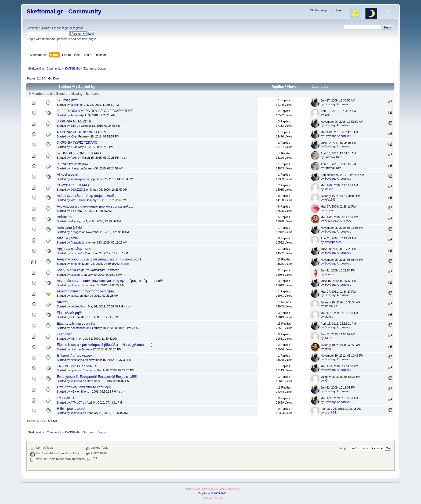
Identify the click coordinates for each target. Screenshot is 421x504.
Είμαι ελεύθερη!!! (69, 313)
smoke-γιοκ (78, 179)
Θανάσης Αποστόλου (338, 104)
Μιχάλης (76, 221)
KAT (73, 317)
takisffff (75, 105)
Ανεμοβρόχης (79, 242)
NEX (74, 391)
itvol (73, 115)
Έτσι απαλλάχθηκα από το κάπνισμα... (86, 387)
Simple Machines (229, 489)
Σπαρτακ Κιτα (333, 157)
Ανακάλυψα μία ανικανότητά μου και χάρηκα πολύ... (95, 206)
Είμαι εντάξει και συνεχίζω (76, 324)
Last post (320, 87)
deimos (329, 274)
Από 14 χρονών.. (70, 238)
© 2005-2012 (219, 493)
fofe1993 (76, 200)
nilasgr (75, 168)
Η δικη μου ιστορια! (71, 409)
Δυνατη (62, 302)
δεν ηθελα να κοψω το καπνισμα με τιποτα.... (90, 270)
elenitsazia (77, 285)
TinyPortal (204, 493)
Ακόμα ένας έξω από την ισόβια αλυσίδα (87, 196)
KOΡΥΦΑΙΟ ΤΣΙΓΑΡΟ (73, 185)
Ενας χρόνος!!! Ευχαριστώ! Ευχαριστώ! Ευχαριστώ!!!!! (97, 377)
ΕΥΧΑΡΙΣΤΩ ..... (69, 398)
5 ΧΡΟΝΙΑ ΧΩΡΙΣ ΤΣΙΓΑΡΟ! (78, 143)
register (78, 28)
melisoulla (77, 306)
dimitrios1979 (79, 253)
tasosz (75, 296)
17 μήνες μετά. (68, 100)
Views (292, 87)
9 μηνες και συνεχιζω (72, 164)
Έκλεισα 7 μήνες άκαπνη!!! (77, 356)
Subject (67, 87)
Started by (87, 87)
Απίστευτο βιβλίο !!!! (72, 228)
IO (72, 136)
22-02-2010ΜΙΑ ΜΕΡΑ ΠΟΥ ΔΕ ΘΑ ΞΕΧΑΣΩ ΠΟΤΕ (95, 111)
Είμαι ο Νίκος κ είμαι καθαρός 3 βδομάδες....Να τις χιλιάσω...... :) (105, 345)
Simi (73, 126)
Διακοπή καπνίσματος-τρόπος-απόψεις (86, 291)
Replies (278, 87)
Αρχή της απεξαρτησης (74, 249)
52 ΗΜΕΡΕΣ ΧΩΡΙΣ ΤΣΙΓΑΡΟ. (79, 153)
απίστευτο (64, 217)
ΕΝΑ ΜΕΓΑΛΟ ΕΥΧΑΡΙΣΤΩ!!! (79, 366)
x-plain (329, 210)
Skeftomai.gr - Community (64, 11)
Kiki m (75, 339)
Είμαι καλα (65, 334)
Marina (329, 189)
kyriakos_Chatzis (81, 370)
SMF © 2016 (210, 489)
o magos (76, 232)
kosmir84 (76, 381)
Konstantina (78, 328)
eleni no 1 (77, 275)
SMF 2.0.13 (193, 489)
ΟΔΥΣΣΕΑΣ (78, 190)
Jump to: (344, 448)
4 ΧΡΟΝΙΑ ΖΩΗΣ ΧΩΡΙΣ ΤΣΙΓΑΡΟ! (83, 132)
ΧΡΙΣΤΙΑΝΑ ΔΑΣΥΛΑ (337, 221)
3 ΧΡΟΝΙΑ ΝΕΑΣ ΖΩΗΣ (75, 121)
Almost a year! (68, 175)
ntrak (74, 349)
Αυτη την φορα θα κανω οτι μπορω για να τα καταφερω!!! (99, 259)
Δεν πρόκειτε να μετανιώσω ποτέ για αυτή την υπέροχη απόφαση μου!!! (110, 281)
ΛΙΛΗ (74, 158)
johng (74, 264)
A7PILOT (76, 403)
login (66, 28)
